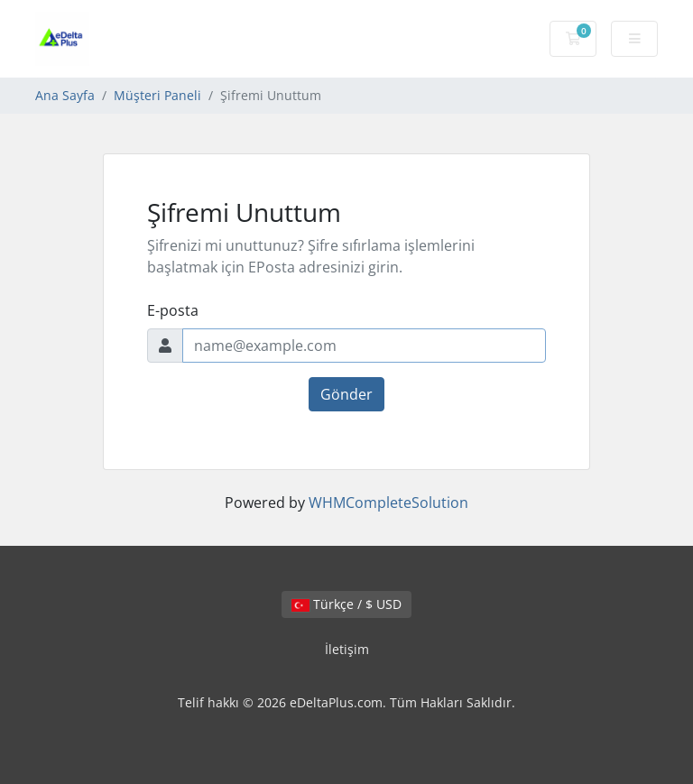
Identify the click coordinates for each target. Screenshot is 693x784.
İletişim (347, 649)
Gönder (346, 394)
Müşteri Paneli (157, 95)
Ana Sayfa (65, 95)
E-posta (173, 310)
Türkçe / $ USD (346, 604)
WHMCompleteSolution (388, 503)
